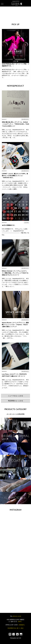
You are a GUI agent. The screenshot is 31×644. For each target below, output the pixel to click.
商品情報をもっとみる (16, 401)
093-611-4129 (17, 616)
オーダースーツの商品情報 (16, 414)
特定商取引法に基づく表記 (16, 628)
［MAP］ (20, 622)
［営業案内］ (21, 625)
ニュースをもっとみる (16, 396)
